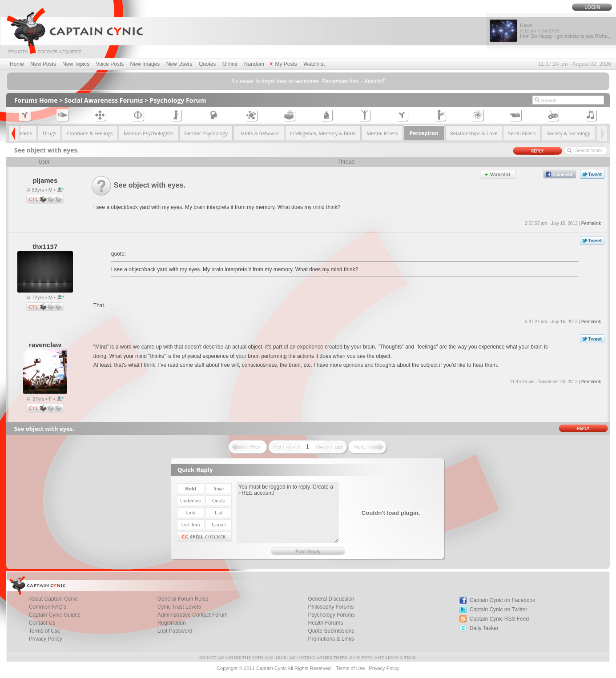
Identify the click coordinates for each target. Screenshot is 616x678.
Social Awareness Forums (104, 100)
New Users (179, 64)
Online (230, 64)
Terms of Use (350, 668)
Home (17, 64)
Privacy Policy (46, 639)
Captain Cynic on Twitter (499, 610)
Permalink (591, 223)
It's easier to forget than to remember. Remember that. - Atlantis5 (308, 81)
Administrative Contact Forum (193, 615)
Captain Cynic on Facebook (502, 600)
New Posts (43, 64)
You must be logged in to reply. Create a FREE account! (288, 513)
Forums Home (36, 100)
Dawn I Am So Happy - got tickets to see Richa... (566, 31)
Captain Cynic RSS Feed (499, 619)
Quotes (207, 64)
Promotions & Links (331, 639)
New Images (145, 64)
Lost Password (175, 631)
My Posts (284, 64)
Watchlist (314, 64)
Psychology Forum (178, 100)
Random (254, 64)
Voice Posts (110, 64)
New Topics (76, 64)
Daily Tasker (484, 628)
